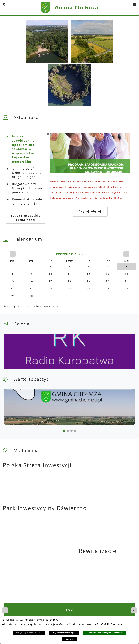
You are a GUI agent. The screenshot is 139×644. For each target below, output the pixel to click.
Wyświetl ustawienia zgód (64, 633)
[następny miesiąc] (126, 250)
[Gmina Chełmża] (103, 347)
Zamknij (69, 639)
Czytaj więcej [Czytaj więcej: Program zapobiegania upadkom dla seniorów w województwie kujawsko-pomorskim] (91, 213)
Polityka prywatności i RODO (29, 633)
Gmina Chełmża (77, 8)
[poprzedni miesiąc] (13, 250)
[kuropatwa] (36, 347)
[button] (4, 4)
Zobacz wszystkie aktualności (25, 213)
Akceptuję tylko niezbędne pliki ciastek (105, 633)
